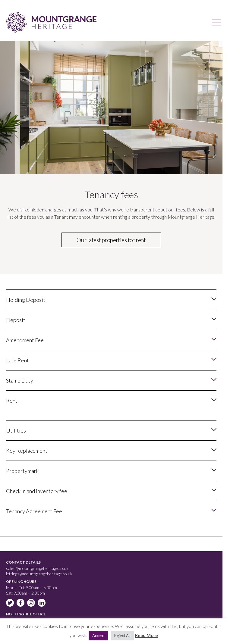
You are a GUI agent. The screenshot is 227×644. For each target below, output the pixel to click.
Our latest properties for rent (111, 240)
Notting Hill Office (26, 614)
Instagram (32, 603)
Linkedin (42, 603)
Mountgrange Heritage (51, 22)
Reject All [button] (122, 636)
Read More (147, 635)
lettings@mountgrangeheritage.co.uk (39, 574)
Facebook (21, 603)
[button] (111, 300)
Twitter (11, 603)
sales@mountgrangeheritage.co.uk (37, 568)
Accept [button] (98, 636)
